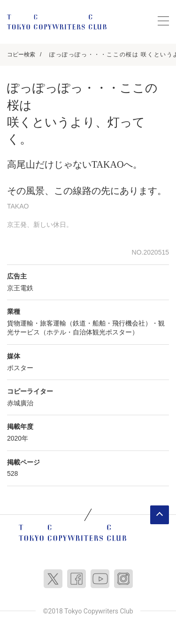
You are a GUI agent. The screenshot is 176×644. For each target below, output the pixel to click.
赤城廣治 (20, 403)
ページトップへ (160, 515)
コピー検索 (21, 54)
